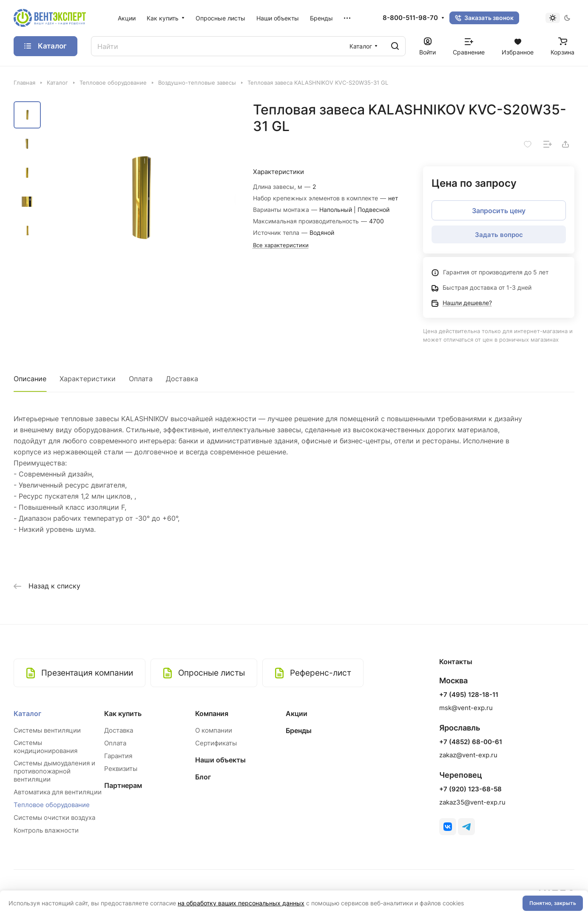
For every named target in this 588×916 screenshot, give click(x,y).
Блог (203, 777)
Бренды (299, 731)
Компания (212, 713)
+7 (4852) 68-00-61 (471, 742)
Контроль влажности (46, 830)
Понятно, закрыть (553, 903)
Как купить (123, 713)
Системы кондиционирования (45, 747)
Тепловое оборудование (52, 805)
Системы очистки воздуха (54, 818)
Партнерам (123, 785)
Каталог (27, 713)
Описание (30, 379)
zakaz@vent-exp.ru (468, 755)
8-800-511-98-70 (410, 18)
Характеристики (88, 379)
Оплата (141, 379)
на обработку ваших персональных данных (241, 903)
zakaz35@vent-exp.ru (472, 802)
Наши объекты (220, 760)
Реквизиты (121, 769)
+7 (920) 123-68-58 (470, 789)
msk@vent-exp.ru (466, 708)
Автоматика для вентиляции (58, 792)
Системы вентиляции (47, 730)
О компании (214, 730)
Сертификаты (216, 743)
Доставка (182, 379)
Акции (297, 713)
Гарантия (118, 756)
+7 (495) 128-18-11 (469, 695)
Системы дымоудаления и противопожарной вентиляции (54, 771)
